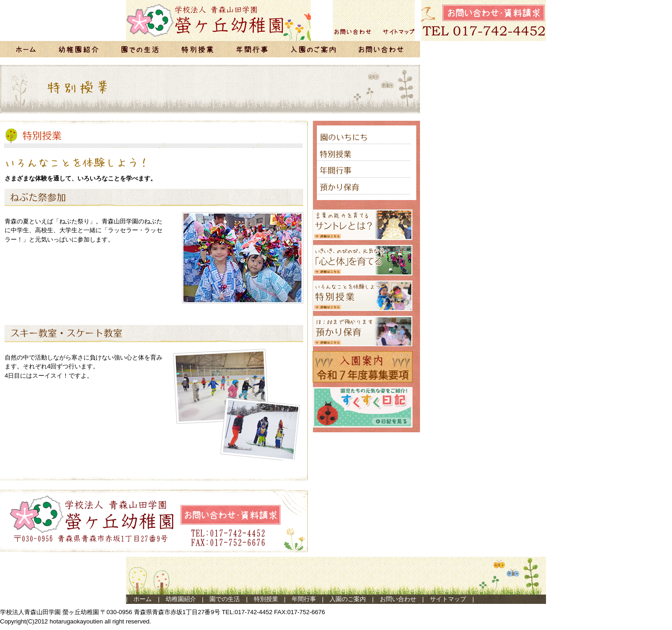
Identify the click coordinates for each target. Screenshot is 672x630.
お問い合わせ (398, 599)
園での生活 (225, 599)
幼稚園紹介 (181, 599)
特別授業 (266, 599)
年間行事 (304, 599)
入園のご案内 (348, 599)
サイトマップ (448, 599)
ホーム (143, 599)
